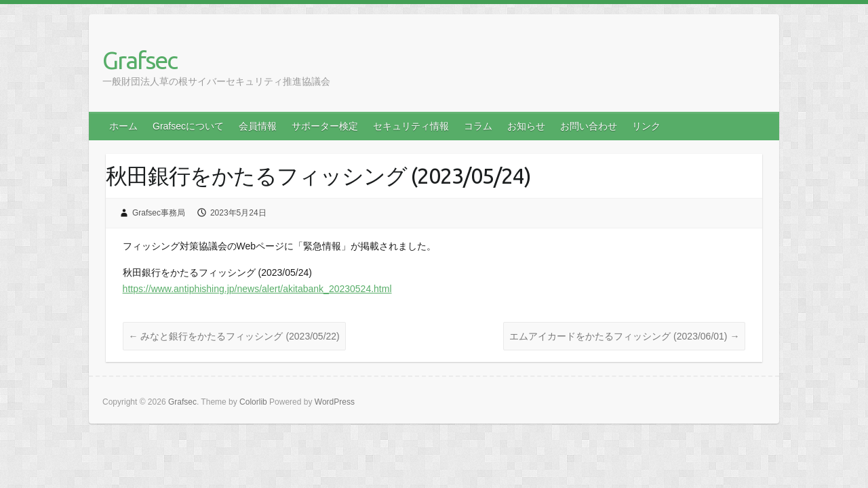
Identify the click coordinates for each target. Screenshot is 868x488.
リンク (646, 126)
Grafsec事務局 (159, 213)
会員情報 (258, 126)
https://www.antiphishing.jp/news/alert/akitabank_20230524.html (257, 289)
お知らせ (526, 126)
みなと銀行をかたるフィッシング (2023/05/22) (234, 336)
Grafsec (140, 60)
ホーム (123, 126)
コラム (478, 126)
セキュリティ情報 (411, 126)
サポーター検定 (325, 126)
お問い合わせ (589, 126)
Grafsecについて (188, 126)
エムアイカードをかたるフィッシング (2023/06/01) (624, 336)
